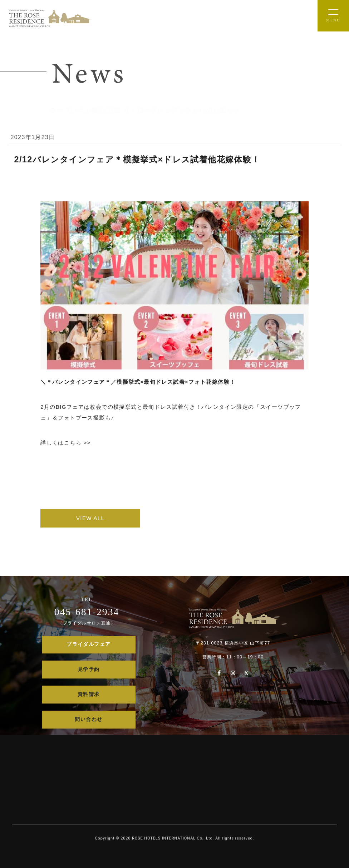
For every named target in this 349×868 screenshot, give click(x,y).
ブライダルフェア (89, 645)
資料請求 (89, 695)
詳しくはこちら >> (66, 443)
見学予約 (89, 670)
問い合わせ (89, 719)
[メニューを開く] (333, 16)
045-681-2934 (87, 612)
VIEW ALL (92, 518)
